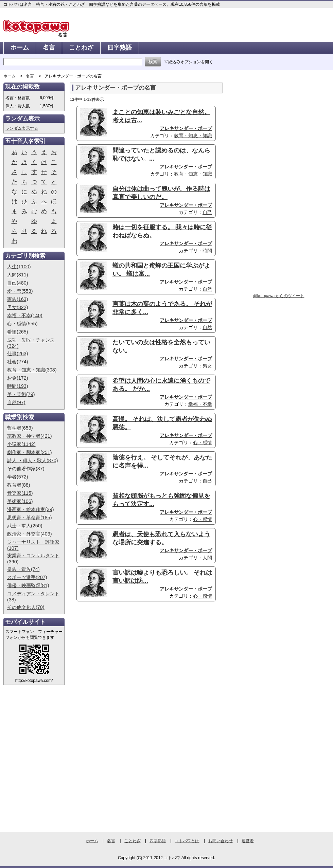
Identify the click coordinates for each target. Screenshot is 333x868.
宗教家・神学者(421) (30, 436)
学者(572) (18, 477)
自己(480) (18, 283)
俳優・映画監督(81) (28, 585)
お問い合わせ (221, 841)
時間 (207, 251)
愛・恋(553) (20, 291)
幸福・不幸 (200, 404)
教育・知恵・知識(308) (32, 370)
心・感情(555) (22, 324)
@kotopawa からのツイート (279, 296)
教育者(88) (19, 485)
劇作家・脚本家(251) (30, 452)
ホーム (20, 48)
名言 (49, 48)
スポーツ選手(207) (27, 577)
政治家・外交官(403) (30, 534)
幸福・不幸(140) (25, 315)
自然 (207, 289)
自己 (207, 212)
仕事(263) (18, 354)
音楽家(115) (20, 493)
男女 (207, 366)
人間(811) (18, 275)
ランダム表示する (22, 128)
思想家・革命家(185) (30, 518)
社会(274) (18, 362)
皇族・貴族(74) (23, 569)
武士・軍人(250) (25, 526)
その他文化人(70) (26, 607)
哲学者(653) (20, 428)
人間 (207, 558)
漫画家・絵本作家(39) (31, 509)
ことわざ (81, 48)
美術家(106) (20, 501)
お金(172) (18, 378)
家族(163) (18, 299)
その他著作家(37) (26, 469)
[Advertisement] (127, 659)
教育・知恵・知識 (193, 135)
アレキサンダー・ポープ (186, 128)
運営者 (248, 841)
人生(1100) (19, 267)
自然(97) (16, 402)
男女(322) (18, 307)
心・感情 (203, 442)
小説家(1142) (21, 444)
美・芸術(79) (21, 394)
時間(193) (18, 386)
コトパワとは (187, 841)
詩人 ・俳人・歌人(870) (33, 460)
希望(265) (18, 332)
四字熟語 (120, 48)
